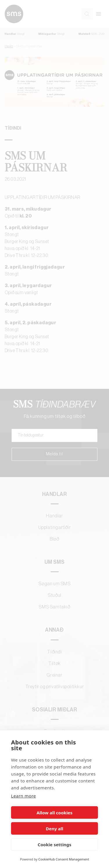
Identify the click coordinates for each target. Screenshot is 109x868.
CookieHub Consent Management (64, 859)
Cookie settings (55, 845)
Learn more (24, 796)
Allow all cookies (55, 813)
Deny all (54, 829)
